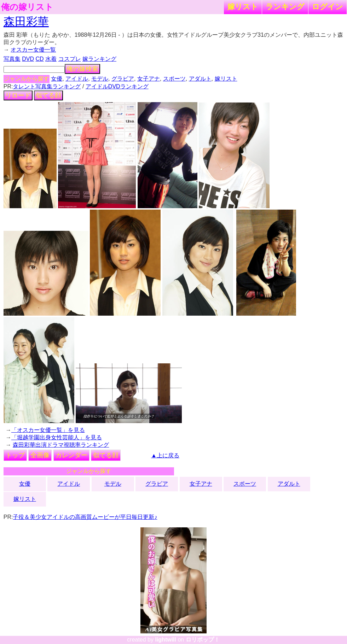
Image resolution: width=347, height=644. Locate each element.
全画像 (40, 455)
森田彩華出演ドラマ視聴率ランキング (61, 445)
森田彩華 (26, 22)
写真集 (12, 59)
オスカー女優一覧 (33, 50)
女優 (57, 79)
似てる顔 (48, 95)
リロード (18, 95)
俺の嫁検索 (82, 69)
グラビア (123, 79)
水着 (51, 59)
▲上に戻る (165, 455)
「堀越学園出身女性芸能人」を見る (57, 437)
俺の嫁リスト (27, 7)
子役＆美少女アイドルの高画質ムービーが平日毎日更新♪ (85, 517)
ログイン (328, 7)
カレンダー (71, 455)
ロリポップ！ (203, 640)
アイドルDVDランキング (117, 86)
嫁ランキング (99, 59)
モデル (100, 79)
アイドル (77, 79)
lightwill (166, 640)
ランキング (285, 7)
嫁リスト (243, 7)
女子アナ (149, 79)
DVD (28, 59)
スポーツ (174, 79)
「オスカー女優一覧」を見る (48, 430)
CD (40, 59)
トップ (15, 455)
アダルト (200, 79)
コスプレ (70, 59)
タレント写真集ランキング (47, 86)
